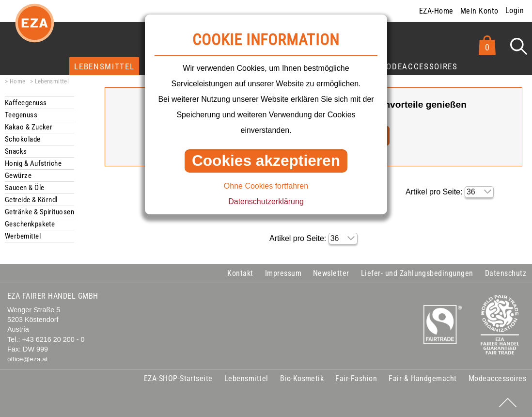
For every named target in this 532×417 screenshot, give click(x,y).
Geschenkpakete (30, 224)
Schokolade (23, 139)
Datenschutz (506, 273)
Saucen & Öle (24, 188)
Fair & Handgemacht (423, 378)
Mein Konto (479, 11)
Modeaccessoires (419, 66)
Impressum (283, 273)
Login (515, 10)
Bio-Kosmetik (302, 378)
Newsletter (331, 273)
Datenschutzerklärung (266, 201)
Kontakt (240, 273)
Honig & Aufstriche (33, 163)
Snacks (16, 151)
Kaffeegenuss (26, 103)
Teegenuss (21, 115)
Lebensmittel (104, 66)
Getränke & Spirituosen (39, 212)
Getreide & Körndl (31, 200)
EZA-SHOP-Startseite (178, 378)
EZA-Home (436, 11)
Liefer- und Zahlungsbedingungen (417, 273)
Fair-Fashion (356, 378)
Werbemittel (23, 236)
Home (18, 81)
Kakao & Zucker (29, 127)
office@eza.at (28, 359)
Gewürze (18, 176)
